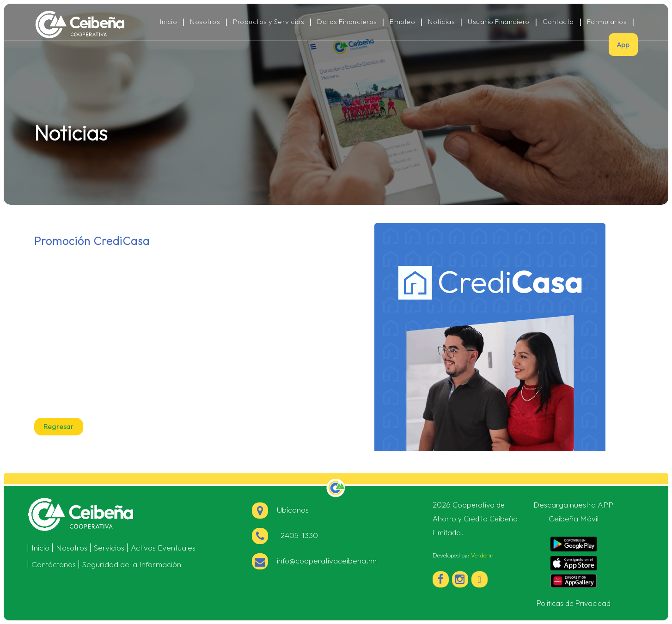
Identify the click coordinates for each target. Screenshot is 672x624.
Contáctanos (54, 564)
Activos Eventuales (163, 548)
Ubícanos (280, 510)
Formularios (607, 22)
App (623, 45)
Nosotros (205, 22)
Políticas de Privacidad (574, 603)
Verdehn (482, 555)
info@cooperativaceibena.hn (314, 560)
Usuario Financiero (499, 22)
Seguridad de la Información (132, 564)
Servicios (109, 548)
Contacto (558, 22)
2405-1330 (285, 535)
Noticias (441, 22)
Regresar (59, 427)
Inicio (168, 22)
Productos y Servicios (269, 22)
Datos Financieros (347, 22)
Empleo (402, 22)
